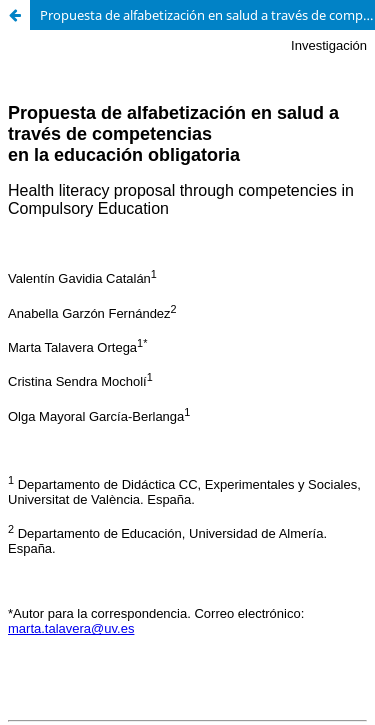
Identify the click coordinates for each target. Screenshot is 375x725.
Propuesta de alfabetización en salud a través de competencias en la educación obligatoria (207, 15)
